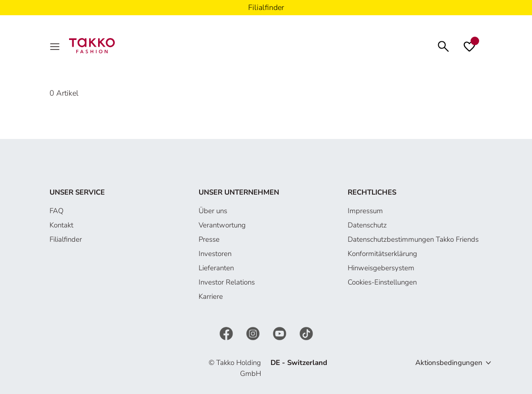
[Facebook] (227, 333)
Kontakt (61, 225)
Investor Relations (227, 282)
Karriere (211, 296)
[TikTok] (306, 333)
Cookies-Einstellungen (382, 282)
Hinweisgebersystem (381, 268)
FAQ (56, 211)
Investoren (215, 254)
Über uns (213, 211)
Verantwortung (222, 225)
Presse (209, 239)
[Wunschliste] (469, 46)
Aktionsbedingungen (449, 363)
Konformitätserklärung (382, 254)
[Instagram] (254, 333)
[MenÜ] (56, 46)
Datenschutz (367, 225)
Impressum (365, 211)
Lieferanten (216, 268)
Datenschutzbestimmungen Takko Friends (413, 239)
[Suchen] (443, 45)
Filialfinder (66, 239)
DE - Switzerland (299, 363)
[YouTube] (281, 333)
